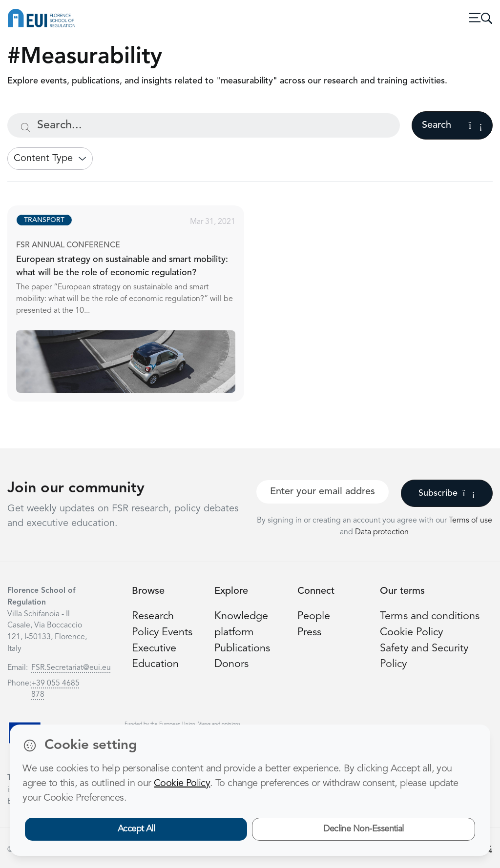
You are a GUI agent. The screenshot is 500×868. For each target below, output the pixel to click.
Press (309, 633)
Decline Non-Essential (364, 829)
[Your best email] (323, 492)
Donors (231, 664)
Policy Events (162, 633)
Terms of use (470, 521)
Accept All (136, 829)
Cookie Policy (411, 633)
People (314, 616)
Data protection (382, 532)
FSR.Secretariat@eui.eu (71, 668)
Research (153, 616)
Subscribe (447, 493)
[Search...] (204, 125)
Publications (242, 649)
